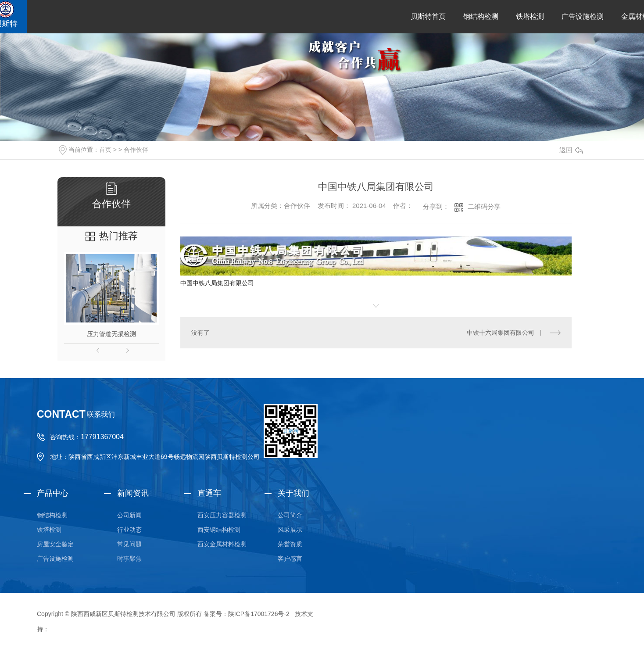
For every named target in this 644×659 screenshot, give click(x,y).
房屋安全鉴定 (55, 544)
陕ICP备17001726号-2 (259, 614)
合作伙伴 (136, 150)
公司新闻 (129, 515)
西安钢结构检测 (219, 530)
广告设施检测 (583, 16)
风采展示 (290, 530)
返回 (571, 150)
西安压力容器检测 (222, 515)
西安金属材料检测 (222, 544)
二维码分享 (484, 206)
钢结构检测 (481, 16)
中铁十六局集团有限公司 (501, 333)
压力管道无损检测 (111, 334)
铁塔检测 (530, 16)
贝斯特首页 (428, 16)
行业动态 (129, 530)
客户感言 (290, 559)
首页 (105, 150)
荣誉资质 (290, 544)
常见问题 (129, 544)
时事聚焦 (129, 559)
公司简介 (290, 515)
